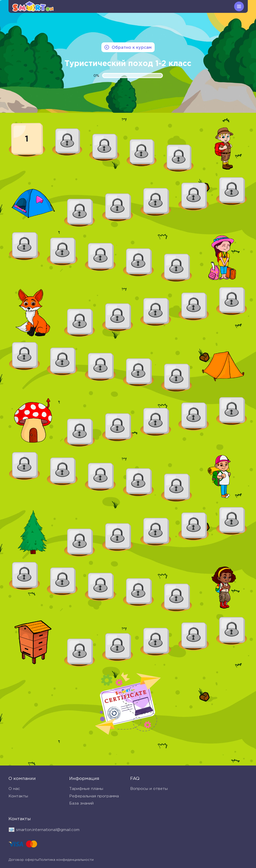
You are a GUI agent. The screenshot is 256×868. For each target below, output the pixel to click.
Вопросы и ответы (149, 789)
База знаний (81, 804)
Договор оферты (89, 861)
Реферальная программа (94, 797)
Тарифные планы (86, 789)
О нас (14, 789)
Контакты (18, 797)
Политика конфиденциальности (36, 861)
